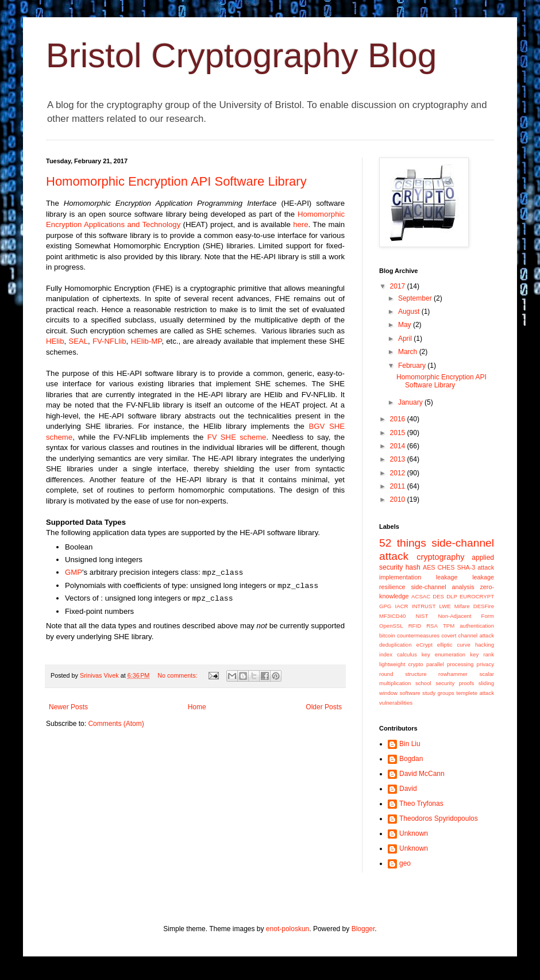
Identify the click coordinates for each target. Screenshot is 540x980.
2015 (399, 433)
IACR (402, 606)
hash (413, 567)
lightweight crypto (401, 664)
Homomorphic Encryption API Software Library (176, 181)
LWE (445, 606)
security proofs (455, 683)
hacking (485, 645)
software (410, 693)
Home (197, 707)
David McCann (422, 774)
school (423, 683)
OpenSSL (391, 626)
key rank (482, 654)
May (406, 325)
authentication (477, 626)
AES (429, 567)
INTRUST (424, 606)
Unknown (414, 833)
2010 (399, 499)
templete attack (475, 693)
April (406, 339)
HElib (55, 341)
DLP (452, 596)
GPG (385, 606)
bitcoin (387, 635)
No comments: (178, 675)
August (410, 312)
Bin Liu (410, 744)
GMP (74, 572)
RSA (432, 626)
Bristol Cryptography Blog (241, 55)
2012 (399, 473)
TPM (449, 626)
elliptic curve (454, 645)
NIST (422, 616)
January (411, 402)
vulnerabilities (396, 703)
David (408, 789)
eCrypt (425, 645)
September (416, 298)
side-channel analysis (442, 587)
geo (405, 863)
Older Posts (324, 707)
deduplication (396, 645)
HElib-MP (146, 341)
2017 (399, 286)
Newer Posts (68, 707)
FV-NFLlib (109, 341)
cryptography (440, 557)
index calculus (398, 654)
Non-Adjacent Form (466, 616)
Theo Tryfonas (421, 804)
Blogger (363, 929)
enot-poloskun (288, 929)
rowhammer (453, 674)
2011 (399, 486)
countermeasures (418, 635)
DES (438, 596)
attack (486, 567)
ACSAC (421, 596)
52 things (403, 543)
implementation (400, 577)
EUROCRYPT (477, 596)
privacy (485, 664)
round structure (403, 674)
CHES (446, 567)
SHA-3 (466, 567)
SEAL (78, 341)
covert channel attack (468, 635)
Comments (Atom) (116, 724)
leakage (447, 577)
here (300, 224)
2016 (399, 419)
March (409, 352)
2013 (399, 459)
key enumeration (443, 654)
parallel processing (450, 664)
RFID (415, 626)
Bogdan (411, 759)
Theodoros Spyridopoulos (439, 818)
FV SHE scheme (237, 437)
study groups (438, 693)
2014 (399, 446)
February (413, 366)
